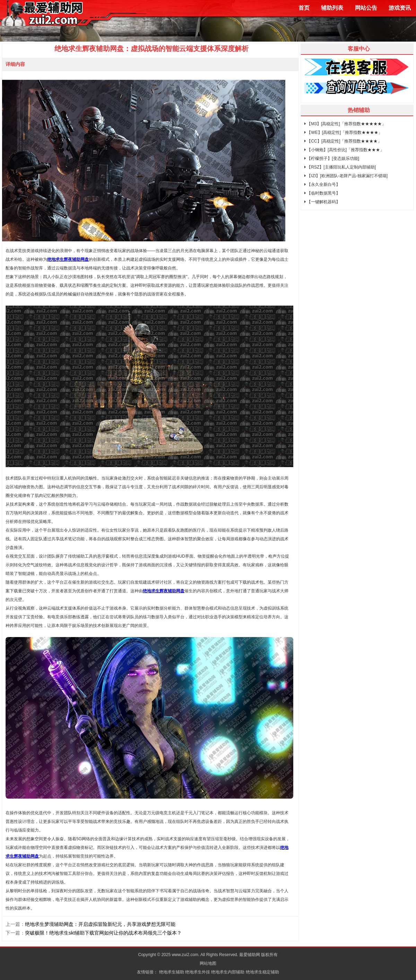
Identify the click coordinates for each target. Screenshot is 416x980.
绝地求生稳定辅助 (262, 972)
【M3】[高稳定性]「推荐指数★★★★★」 (345, 124)
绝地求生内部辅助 (228, 972)
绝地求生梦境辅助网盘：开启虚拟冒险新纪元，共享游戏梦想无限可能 (100, 924)
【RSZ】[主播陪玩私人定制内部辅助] (340, 167)
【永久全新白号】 (322, 184)
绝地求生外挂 (198, 972)
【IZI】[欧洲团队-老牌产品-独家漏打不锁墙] (346, 176)
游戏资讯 (400, 8)
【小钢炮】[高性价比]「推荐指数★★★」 (344, 150)
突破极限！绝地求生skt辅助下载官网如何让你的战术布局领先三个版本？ (103, 933)
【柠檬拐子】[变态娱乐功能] (332, 158)
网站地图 (208, 963)
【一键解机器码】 (322, 202)
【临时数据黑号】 (322, 193)
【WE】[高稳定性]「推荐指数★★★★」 (343, 132)
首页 (304, 8)
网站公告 (366, 8)
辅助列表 (332, 8)
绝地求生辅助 (172, 972)
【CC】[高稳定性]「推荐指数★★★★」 (343, 141)
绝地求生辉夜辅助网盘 (68, 259)
